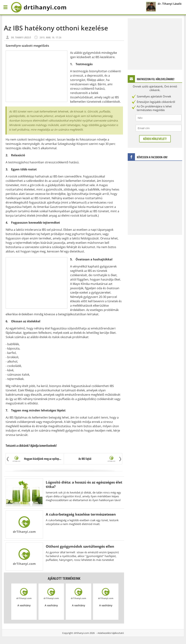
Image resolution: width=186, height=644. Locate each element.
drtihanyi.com (81, 633)
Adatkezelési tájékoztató (111, 633)
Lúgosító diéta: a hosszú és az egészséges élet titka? (84, 484)
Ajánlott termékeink (64, 578)
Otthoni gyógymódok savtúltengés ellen (80, 546)
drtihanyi (39, 7)
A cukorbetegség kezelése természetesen (81, 514)
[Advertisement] (37, 76)
